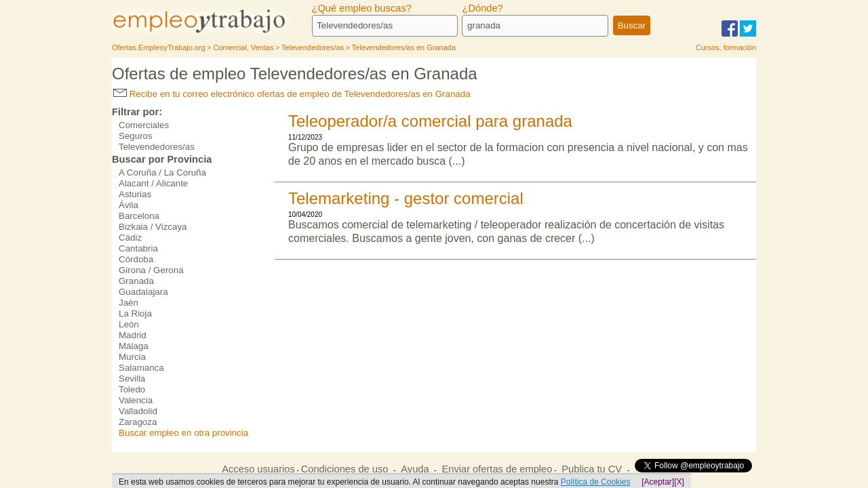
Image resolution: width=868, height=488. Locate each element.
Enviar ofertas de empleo (497, 469)
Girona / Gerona (151, 270)
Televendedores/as (157, 147)
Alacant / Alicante (153, 183)
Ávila (129, 205)
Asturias (135, 194)
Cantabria (138, 248)
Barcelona (139, 216)
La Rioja (135, 313)
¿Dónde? (482, 8)
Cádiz (130, 238)
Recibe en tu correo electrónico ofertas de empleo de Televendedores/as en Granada (292, 94)
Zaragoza (138, 422)
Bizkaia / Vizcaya (153, 227)
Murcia (132, 357)
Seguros (136, 136)
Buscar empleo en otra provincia (183, 433)
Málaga (134, 346)
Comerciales (144, 125)
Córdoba (136, 259)
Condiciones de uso (345, 469)
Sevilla (132, 379)
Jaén (129, 303)
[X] (679, 482)
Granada (136, 281)
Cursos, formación (726, 47)
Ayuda (415, 469)
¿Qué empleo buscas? (362, 8)
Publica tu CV (592, 469)
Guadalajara (143, 292)
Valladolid (138, 411)
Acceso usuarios (258, 469)
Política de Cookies (596, 482)
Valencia (136, 400)
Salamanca (141, 368)
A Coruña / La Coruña (162, 172)
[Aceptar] (658, 482)
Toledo (132, 389)
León (129, 324)
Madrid (133, 335)
